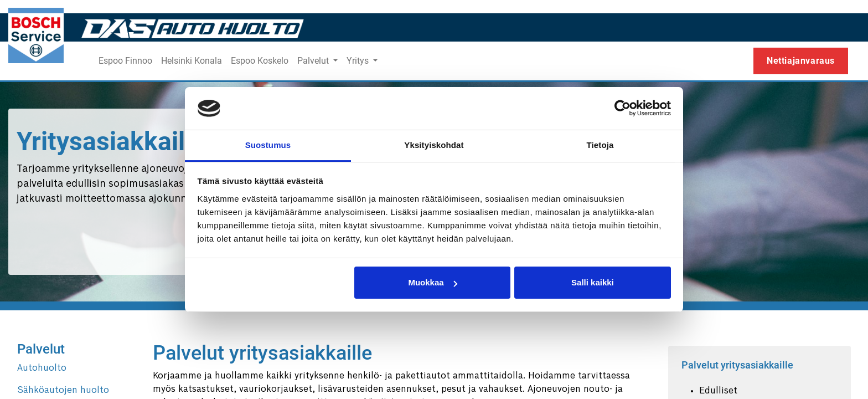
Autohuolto (42, 368)
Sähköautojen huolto (63, 390)
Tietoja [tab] (600, 145)
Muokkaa (432, 282)
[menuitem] (125, 61)
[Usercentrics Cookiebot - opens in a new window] (622, 108)
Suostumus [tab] (268, 145)
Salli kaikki (593, 282)
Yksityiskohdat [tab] (434, 145)
